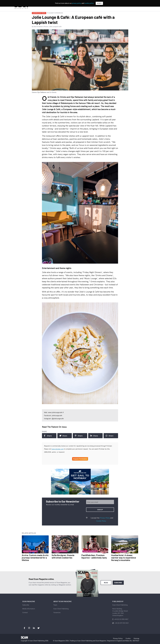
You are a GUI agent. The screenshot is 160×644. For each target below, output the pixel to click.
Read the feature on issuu (54, 427)
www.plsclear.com (58, 449)
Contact (25, 613)
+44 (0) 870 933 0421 (122, 623)
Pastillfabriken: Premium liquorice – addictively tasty (94, 556)
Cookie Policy (101, 521)
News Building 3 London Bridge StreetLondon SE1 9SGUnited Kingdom (120, 612)
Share (48, 436)
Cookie (128, 638)
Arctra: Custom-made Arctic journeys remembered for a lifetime (35, 558)
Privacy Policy (105, 518)
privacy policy (77, 3)
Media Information (29, 609)
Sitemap (136, 638)
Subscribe (118, 583)
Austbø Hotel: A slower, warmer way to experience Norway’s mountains (124, 558)
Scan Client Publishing (61, 609)
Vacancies (57, 613)
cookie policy (89, 3)
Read (106, 583)
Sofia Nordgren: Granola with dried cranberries (63, 556)
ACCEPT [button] (99, 3)
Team (55, 605)
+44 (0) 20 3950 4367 (121, 619)
